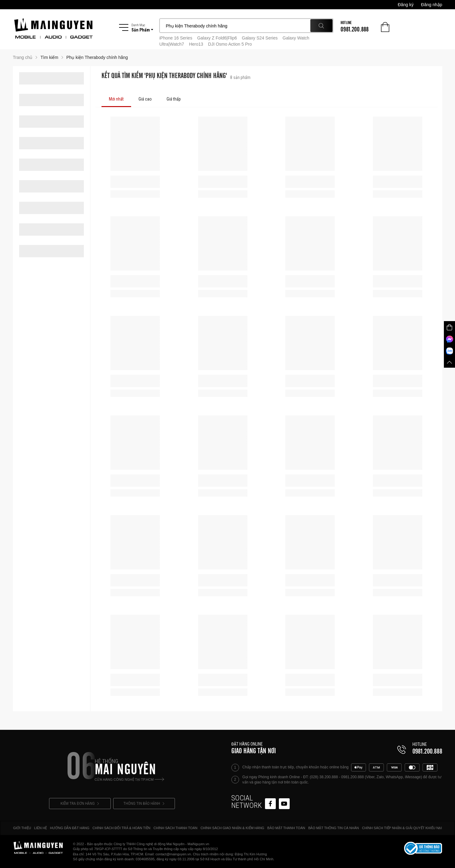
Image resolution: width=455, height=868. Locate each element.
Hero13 (196, 44)
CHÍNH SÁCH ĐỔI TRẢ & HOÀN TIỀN (122, 828)
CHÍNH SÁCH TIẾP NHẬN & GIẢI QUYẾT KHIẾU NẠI (402, 828)
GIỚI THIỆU (22, 828)
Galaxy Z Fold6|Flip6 (217, 38)
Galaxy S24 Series (260, 38)
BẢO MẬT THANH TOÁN (286, 828)
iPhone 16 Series (176, 38)
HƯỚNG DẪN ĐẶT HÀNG (70, 828)
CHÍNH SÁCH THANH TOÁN (176, 828)
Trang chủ (23, 57)
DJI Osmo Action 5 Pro (230, 44)
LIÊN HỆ (41, 828)
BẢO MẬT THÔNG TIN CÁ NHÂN (333, 828)
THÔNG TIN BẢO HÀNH (144, 803)
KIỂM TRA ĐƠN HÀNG (80, 803)
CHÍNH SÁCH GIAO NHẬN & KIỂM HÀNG (232, 828)
